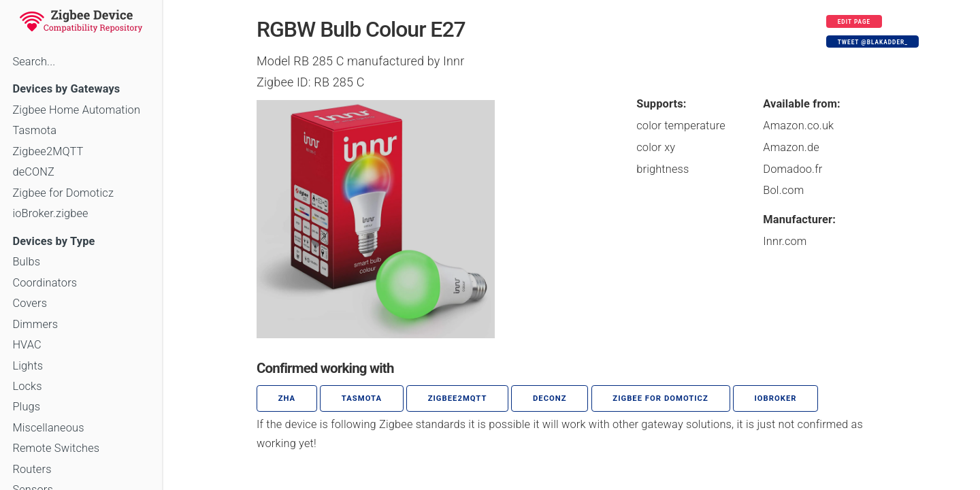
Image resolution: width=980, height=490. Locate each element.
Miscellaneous (48, 428)
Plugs (26, 407)
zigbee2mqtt (458, 398)
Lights (28, 366)
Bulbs (26, 262)
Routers (32, 469)
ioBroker (775, 398)
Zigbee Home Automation (76, 110)
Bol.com (783, 190)
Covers (30, 303)
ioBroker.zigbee (50, 213)
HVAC (27, 345)
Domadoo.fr (793, 169)
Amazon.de (791, 147)
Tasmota (34, 130)
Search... (34, 62)
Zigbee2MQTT (48, 151)
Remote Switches (56, 448)
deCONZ (33, 172)
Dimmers (35, 324)
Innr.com (785, 241)
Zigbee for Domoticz (63, 193)
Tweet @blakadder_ (873, 42)
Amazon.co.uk (798, 126)
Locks (27, 386)
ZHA (287, 398)
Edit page (854, 22)
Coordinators (45, 283)
